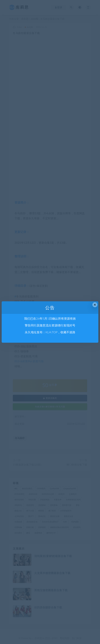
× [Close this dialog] (95, 305)
